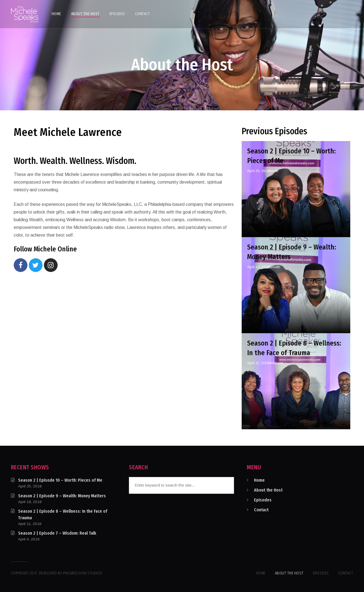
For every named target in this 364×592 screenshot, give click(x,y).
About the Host (268, 490)
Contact (261, 510)
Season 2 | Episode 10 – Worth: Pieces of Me (60, 480)
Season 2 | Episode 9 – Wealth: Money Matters (62, 496)
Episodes (263, 500)
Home (259, 480)
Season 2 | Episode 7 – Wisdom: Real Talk (57, 533)
